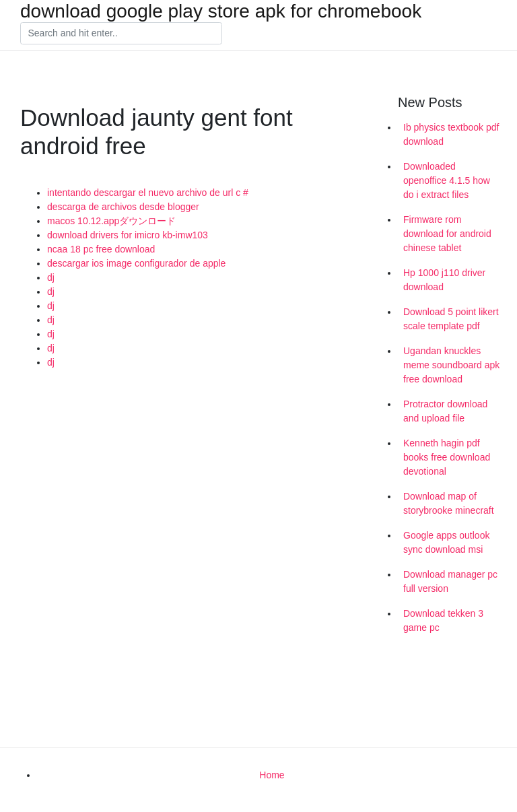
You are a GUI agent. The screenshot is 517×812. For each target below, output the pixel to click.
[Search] (121, 34)
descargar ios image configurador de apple (136, 263)
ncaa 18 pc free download (101, 249)
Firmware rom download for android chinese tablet (447, 234)
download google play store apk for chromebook (221, 11)
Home (272, 775)
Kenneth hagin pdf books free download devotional (447, 457)
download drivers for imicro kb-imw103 (128, 235)
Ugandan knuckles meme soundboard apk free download (451, 365)
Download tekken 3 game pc (443, 620)
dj (51, 277)
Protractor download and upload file (445, 411)
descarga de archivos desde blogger (123, 207)
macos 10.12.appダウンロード (111, 221)
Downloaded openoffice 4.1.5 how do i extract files (447, 180)
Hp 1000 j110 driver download (444, 280)
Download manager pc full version (450, 581)
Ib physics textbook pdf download (451, 134)
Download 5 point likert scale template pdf (451, 319)
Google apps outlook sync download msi (446, 542)
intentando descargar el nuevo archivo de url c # (148, 193)
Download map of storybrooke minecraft (449, 503)
